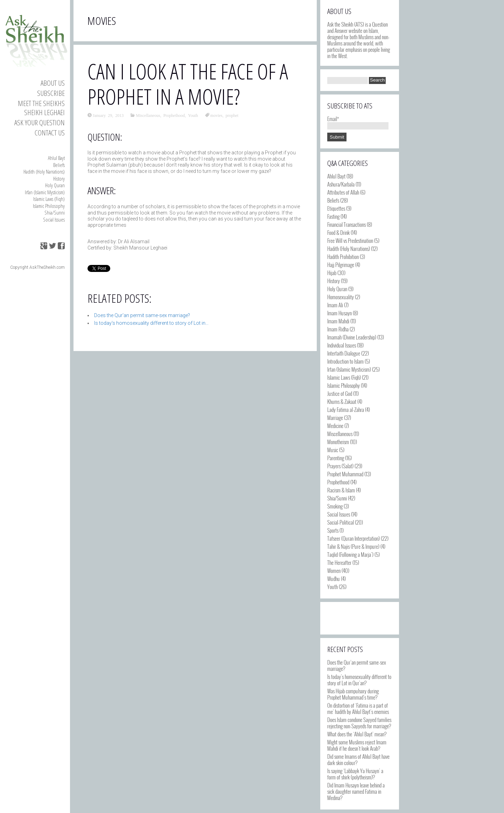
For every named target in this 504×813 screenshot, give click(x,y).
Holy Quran (55, 185)
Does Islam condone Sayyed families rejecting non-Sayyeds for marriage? (359, 723)
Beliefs (59, 165)
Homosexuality (341, 297)
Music (333, 450)
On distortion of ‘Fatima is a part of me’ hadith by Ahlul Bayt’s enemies (358, 708)
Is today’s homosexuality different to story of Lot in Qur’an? (359, 680)
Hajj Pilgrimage (341, 265)
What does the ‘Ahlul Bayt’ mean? (357, 734)
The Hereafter (339, 562)
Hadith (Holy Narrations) (44, 171)
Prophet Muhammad (345, 474)
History (59, 178)
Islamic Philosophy (49, 206)
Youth (193, 115)
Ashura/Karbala (341, 184)
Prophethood (174, 115)
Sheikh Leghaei (44, 112)
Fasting (333, 216)
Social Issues (54, 219)
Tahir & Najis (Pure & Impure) (353, 546)
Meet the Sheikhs (41, 103)
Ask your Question (40, 122)
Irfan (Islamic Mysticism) (45, 192)
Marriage (335, 418)
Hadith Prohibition (343, 257)
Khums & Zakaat (342, 401)
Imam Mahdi (338, 321)
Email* (358, 122)
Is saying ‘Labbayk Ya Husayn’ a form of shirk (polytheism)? (355, 774)
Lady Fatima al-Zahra (346, 409)
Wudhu (334, 579)
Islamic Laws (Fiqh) (49, 199)
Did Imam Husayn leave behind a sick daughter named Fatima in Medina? (356, 791)
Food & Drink (338, 232)
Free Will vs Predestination (350, 240)
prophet (232, 115)
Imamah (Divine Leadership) (352, 337)
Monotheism (338, 442)
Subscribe (51, 93)
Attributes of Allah (343, 192)
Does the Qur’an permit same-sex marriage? (357, 665)
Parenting (336, 458)
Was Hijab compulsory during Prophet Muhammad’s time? (353, 694)
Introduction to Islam (345, 361)
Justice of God (340, 393)
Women (334, 570)
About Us (53, 83)
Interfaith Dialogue (344, 353)
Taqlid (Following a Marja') (350, 554)
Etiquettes (336, 208)
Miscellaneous (148, 115)
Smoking (335, 506)
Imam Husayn (339, 313)
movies (216, 115)
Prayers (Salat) (340, 466)
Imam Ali (335, 305)
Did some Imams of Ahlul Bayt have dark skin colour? (358, 759)
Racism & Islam (341, 490)
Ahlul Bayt (56, 158)
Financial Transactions (346, 224)
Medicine (335, 426)
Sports (333, 530)
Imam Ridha (338, 329)
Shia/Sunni (55, 212)
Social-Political (341, 522)
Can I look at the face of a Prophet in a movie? (188, 84)
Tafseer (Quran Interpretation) (353, 538)
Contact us (50, 133)
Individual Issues (342, 345)
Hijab (332, 273)
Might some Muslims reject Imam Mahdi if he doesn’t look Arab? (357, 745)
